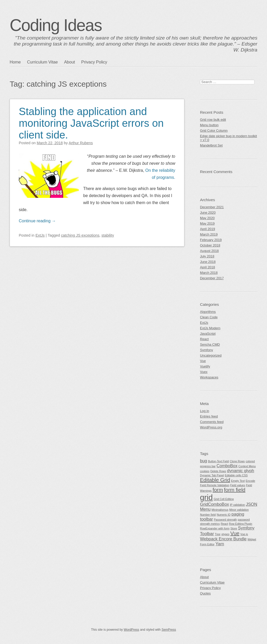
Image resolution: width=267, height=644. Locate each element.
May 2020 (207, 218)
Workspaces (209, 377)
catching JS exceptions (80, 235)
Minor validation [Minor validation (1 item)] (239, 510)
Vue (203, 361)
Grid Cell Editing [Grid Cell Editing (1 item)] (224, 499)
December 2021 (212, 207)
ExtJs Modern (210, 328)
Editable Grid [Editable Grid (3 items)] (215, 480)
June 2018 (208, 262)
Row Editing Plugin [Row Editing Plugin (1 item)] (241, 524)
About (70, 62)
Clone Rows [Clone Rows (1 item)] (237, 461)
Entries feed (209, 416)
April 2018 (208, 267)
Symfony (207, 350)
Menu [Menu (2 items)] (205, 509)
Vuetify (205, 366)
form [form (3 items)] (218, 490)
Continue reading (37, 221)
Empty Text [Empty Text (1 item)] (238, 481)
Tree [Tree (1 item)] (218, 534)
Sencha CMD (210, 345)
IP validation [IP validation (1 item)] (238, 505)
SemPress (169, 630)
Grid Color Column (214, 131)
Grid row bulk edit (213, 120)
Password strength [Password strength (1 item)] (225, 520)
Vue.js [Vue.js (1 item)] (244, 534)
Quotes (205, 593)
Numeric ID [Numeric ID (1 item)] (224, 515)
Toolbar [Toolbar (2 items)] (207, 534)
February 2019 (211, 240)
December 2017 (212, 278)
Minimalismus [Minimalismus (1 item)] (220, 510)
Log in (205, 411)
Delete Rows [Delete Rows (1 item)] (218, 471)
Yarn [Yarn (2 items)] (220, 544)
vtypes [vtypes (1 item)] (225, 534)
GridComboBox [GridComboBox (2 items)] (214, 504)
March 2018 (209, 273)
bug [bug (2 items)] (204, 461)
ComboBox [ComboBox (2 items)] (227, 466)
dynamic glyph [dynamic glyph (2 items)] (241, 471)
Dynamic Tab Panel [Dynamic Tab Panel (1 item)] (212, 475)
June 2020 (208, 213)
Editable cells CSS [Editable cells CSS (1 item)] (236, 475)
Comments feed (212, 422)
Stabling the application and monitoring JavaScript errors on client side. (91, 123)
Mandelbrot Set (211, 145)
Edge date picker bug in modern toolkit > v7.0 (228, 138)
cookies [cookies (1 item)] (205, 471)
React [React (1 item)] (224, 524)
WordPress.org (211, 427)
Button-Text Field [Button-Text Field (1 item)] (219, 461)
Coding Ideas (56, 25)
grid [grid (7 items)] (206, 497)
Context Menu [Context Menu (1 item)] (247, 466)
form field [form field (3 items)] (235, 490)
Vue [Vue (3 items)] (235, 533)
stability (108, 235)
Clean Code (209, 317)
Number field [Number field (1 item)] (208, 515)
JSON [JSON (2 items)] (251, 504)
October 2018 (210, 245)
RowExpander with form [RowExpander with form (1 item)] (215, 528)
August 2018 (209, 251)
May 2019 (207, 223)
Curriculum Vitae (43, 62)
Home (15, 62)
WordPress (131, 630)
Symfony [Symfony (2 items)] (246, 528)
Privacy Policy (94, 62)
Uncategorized (211, 355)
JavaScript (208, 334)
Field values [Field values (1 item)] (238, 485)
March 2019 (209, 234)
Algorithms (208, 312)
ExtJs (40, 235)
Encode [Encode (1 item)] (250, 481)
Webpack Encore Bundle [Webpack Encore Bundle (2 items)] (223, 539)
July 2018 (207, 256)
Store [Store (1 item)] (234, 528)
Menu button (209, 125)
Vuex (204, 372)
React (204, 339)
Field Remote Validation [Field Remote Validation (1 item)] (215, 485)
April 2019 (208, 229)
